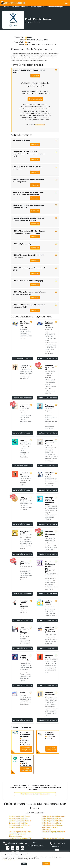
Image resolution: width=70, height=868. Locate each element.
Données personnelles (35, 846)
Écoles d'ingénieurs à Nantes (52, 821)
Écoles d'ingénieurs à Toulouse (53, 838)
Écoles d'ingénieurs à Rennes (19, 825)
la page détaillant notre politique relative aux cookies (17, 860)
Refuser (24, 864)
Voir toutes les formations (22, 358)
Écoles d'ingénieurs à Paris (51, 823)
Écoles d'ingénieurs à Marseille (20, 821)
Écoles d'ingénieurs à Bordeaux (53, 816)
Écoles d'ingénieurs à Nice (18, 823)
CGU (35, 843)
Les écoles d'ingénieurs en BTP (20, 838)
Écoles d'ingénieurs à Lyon (51, 819)
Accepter (46, 864)
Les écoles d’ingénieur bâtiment (53, 832)
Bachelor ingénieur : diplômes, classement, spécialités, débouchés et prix (20, 834)
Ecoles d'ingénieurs (16, 827)
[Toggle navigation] (66, 3)
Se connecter (40, 125)
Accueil (6, 7)
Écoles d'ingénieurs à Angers (19, 816)
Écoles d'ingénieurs (37, 7)
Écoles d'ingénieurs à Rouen (52, 825)
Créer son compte (35, 99)
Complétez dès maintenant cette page (35, 794)
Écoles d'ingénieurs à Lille (18, 819)
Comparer (35, 76)
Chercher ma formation (19, 7)
